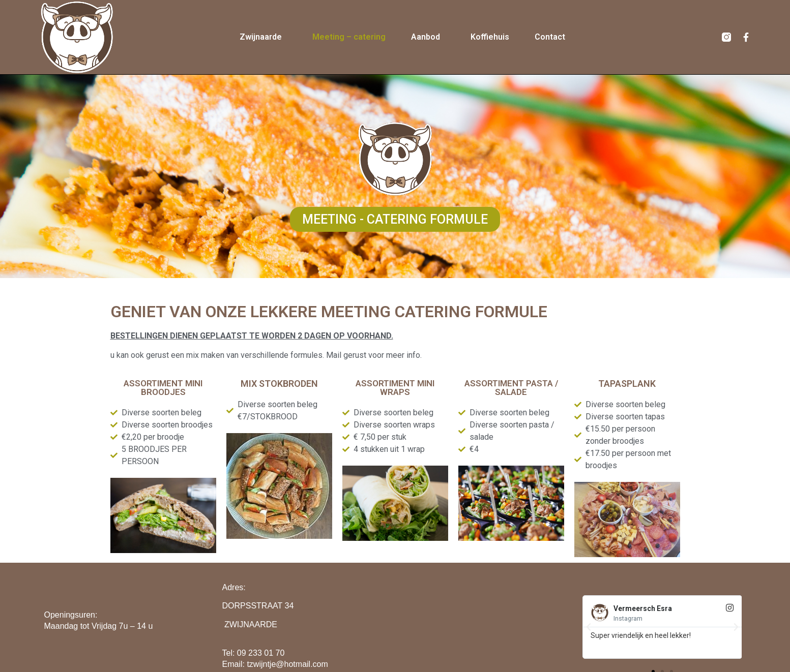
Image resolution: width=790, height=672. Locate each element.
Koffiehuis (490, 37)
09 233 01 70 (261, 653)
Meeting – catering (349, 37)
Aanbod (428, 37)
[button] (395, 220)
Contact (550, 37)
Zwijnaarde (263, 37)
